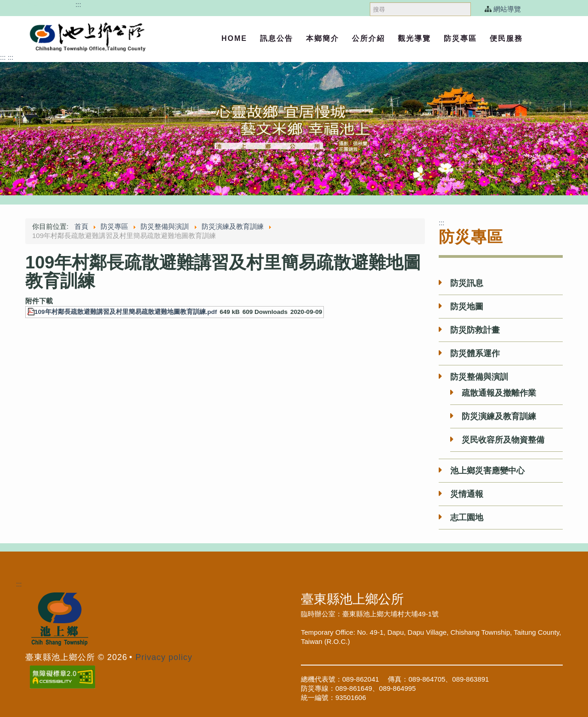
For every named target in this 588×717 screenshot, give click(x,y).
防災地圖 (467, 307)
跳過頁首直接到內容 (42, 4)
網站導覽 (507, 9)
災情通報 (467, 494)
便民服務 (506, 38)
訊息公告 (277, 38)
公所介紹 (368, 38)
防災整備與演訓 (479, 377)
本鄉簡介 (322, 38)
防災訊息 (467, 283)
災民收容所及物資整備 (503, 440)
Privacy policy (164, 657)
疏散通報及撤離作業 (499, 393)
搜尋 (370, 0)
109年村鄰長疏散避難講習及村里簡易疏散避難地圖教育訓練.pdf (126, 312)
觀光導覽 (414, 38)
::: (78, 4)
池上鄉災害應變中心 (487, 471)
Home (234, 38)
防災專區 (460, 38)
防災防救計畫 (475, 330)
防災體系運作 (475, 353)
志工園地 (467, 518)
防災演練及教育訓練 (499, 416)
